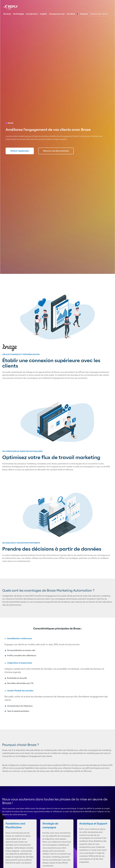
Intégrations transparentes (20, 663)
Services (7, 14)
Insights (43, 14)
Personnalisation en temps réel (21, 650)
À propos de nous (57, 14)
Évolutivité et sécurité (17, 678)
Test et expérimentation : (19, 711)
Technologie (18, 14)
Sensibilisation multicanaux (20, 639)
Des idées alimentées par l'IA (20, 683)
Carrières (71, 14)
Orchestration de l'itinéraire (20, 706)
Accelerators (32, 14)
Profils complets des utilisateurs (22, 656)
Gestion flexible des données (20, 691)
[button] (57, 639)
